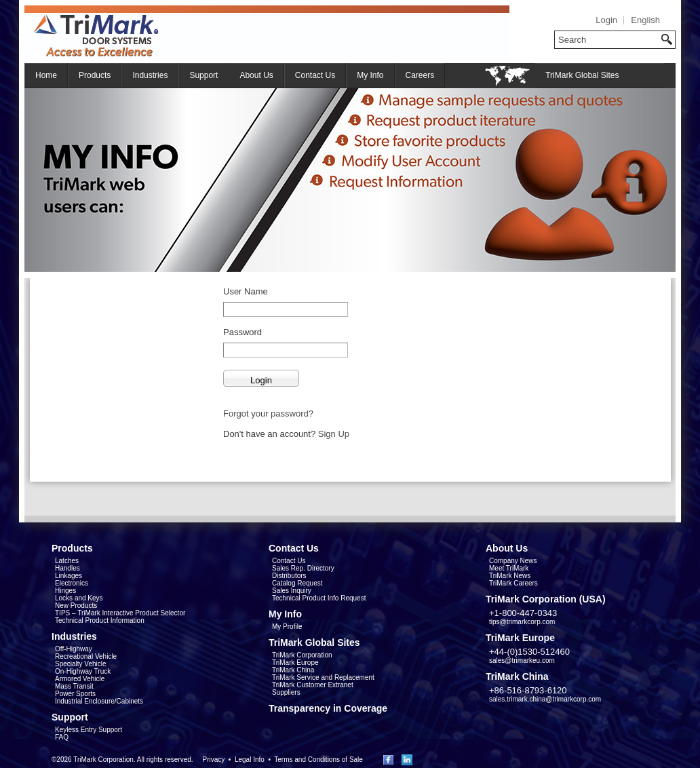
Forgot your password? (268, 414)
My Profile (287, 627)
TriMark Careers (513, 583)
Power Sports (75, 694)
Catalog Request (297, 583)
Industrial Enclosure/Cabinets (99, 701)
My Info (370, 75)
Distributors (289, 576)
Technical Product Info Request (319, 598)
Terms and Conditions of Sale (318, 760)
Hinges (65, 591)
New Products (76, 606)
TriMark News (510, 576)
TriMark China (293, 670)
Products (95, 75)
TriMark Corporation (302, 655)
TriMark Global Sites (582, 75)
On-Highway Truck (83, 671)
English (645, 20)
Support (203, 75)
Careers (420, 75)
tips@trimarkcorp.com (522, 622)
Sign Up (334, 434)
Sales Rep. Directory (303, 568)
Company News (513, 561)
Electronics (72, 583)
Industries (150, 75)
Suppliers (286, 692)
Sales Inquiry (292, 591)
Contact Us (315, 75)
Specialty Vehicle (81, 664)
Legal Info (250, 760)
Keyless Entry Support (89, 730)
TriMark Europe (295, 663)
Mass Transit (74, 686)
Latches (67, 561)
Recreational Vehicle (86, 656)
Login (606, 20)
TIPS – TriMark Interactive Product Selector (120, 613)
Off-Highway (74, 649)
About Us (256, 75)
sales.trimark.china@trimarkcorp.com (545, 699)
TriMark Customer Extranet (313, 685)
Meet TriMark (509, 568)
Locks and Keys (79, 598)
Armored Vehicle (80, 679)
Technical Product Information (100, 620)
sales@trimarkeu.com (522, 660)
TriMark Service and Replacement (323, 677)
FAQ (62, 737)
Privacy (213, 760)
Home (46, 75)
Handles (67, 568)
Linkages (69, 576)
